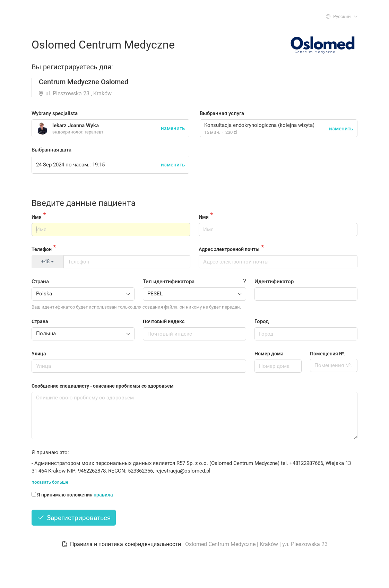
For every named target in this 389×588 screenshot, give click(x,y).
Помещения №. (328, 354)
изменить (341, 129)
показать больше (50, 482)
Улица (39, 354)
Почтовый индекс (164, 321)
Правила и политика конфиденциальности (122, 544)
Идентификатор (274, 282)
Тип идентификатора (169, 282)
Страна (40, 282)
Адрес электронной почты (229, 249)
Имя (37, 217)
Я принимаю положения (72, 495)
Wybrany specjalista (55, 113)
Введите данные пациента (84, 203)
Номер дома (269, 354)
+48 (47, 261)
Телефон (42, 249)
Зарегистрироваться (74, 518)
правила (103, 495)
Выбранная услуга (222, 113)
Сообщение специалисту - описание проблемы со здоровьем (103, 386)
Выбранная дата (51, 150)
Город (262, 321)
